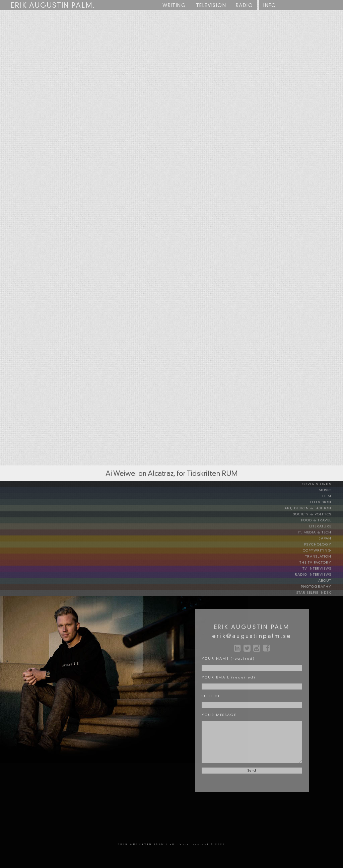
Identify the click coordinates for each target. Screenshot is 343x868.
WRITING (174, 6)
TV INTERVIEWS (322, 569)
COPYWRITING (322, 551)
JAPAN (330, 538)
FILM (332, 496)
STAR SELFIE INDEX (319, 593)
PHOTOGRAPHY (321, 587)
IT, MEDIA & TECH (320, 532)
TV (211, 6)
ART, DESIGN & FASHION (313, 508)
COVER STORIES (322, 484)
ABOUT (330, 581)
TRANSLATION (323, 557)
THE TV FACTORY (321, 563)
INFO (270, 6)
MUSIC (330, 490)
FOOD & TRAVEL (321, 520)
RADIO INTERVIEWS (318, 575)
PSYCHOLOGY (323, 545)
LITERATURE (325, 526)
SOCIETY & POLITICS (317, 514)
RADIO (244, 6)
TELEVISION (326, 502)
